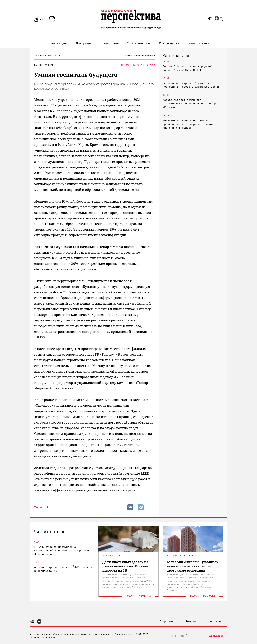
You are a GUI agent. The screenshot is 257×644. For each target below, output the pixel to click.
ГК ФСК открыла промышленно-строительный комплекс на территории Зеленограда (62, 550)
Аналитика (145, 596)
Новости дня (58, 43)
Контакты (215, 621)
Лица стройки (198, 43)
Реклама (191, 621)
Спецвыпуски (169, 43)
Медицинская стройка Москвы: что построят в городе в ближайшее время (191, 85)
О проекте (166, 621)
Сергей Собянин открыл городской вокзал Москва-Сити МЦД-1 (188, 68)
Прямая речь (109, 43)
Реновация (209, 596)
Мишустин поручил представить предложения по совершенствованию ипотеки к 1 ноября (188, 124)
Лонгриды (83, 43)
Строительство (139, 43)
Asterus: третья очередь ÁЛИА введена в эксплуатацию (63, 569)
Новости (131, 596)
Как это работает (44, 65)
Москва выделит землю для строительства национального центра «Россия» (190, 103)
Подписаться (215, 636)
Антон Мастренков (144, 56)
